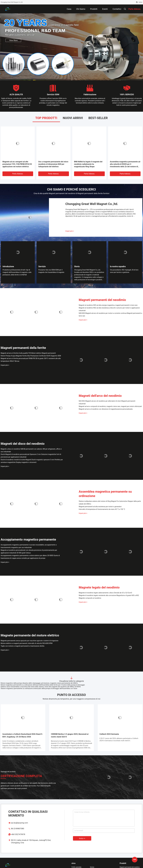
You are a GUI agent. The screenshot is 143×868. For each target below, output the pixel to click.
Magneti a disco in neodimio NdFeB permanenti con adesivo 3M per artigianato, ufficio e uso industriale (31, 450)
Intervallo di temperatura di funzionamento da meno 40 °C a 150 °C (102, 509)
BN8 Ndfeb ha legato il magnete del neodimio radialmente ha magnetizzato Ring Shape (88, 164)
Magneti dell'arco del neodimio (100, 396)
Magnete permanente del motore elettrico (30, 635)
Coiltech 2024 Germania (109, 734)
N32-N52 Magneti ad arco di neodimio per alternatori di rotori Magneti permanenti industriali (107, 402)
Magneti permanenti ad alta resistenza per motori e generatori (100, 507)
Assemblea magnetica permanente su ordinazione (105, 494)
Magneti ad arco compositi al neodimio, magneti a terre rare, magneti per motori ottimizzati (110, 406)
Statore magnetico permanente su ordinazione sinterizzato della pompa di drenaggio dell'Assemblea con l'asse (39, 688)
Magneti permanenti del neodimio (102, 300)
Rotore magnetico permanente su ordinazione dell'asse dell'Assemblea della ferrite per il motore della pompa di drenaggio (43, 685)
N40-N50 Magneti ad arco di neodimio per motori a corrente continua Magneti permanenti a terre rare (110, 315)
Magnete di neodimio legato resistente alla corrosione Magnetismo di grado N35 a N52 (109, 595)
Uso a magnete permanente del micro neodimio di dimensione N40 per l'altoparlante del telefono (53, 164)
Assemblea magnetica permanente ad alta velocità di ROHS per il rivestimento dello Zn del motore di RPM (125, 164)
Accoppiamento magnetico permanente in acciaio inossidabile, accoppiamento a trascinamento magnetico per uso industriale (29, 546)
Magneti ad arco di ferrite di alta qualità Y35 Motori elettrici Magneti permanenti (28, 353)
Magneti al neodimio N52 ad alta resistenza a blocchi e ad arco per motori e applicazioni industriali (109, 309)
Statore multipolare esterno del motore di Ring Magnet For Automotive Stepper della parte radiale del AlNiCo (110, 503)
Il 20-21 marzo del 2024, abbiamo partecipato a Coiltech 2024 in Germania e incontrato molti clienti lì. (119, 739)
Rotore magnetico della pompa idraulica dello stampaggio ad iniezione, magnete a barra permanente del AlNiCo (39, 683)
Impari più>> (70, 231)
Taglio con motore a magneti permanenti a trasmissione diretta (22, 646)
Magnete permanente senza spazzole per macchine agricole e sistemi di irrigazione (30, 641)
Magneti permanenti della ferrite (23, 348)
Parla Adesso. (18, 174)
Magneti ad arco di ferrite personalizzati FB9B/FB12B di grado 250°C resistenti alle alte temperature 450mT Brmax (31, 360)
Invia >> (82, 838)
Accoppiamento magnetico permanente (28, 539)
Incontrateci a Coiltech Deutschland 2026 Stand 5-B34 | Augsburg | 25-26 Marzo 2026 (23, 735)
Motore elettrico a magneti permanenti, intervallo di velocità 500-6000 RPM (27, 643)
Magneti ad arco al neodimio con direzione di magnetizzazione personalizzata (106, 409)
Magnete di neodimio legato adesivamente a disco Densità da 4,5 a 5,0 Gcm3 (105, 593)
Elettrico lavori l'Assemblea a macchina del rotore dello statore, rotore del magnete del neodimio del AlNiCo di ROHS (41, 687)
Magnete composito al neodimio (90, 598)
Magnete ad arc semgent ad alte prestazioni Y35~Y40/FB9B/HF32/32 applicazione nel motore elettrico (17, 164)
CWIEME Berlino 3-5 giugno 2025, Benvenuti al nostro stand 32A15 (70, 735)
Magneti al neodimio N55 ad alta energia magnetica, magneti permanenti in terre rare (108, 305)
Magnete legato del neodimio (99, 587)
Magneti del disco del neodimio (23, 444)
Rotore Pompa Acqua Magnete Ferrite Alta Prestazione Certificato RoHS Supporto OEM (31, 356)
